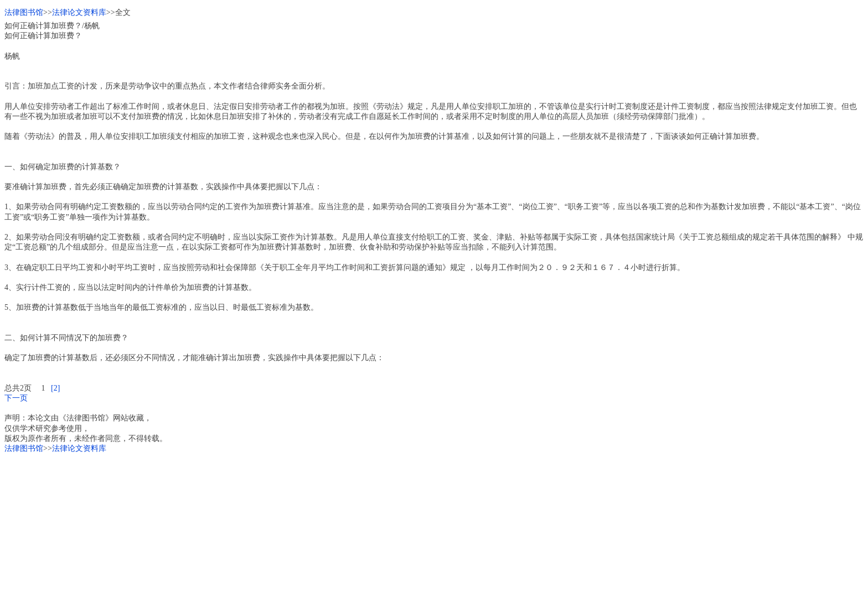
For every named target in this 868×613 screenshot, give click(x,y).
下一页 (16, 398)
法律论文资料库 (79, 12)
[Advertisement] (337, 531)
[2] (55, 388)
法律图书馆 (24, 12)
